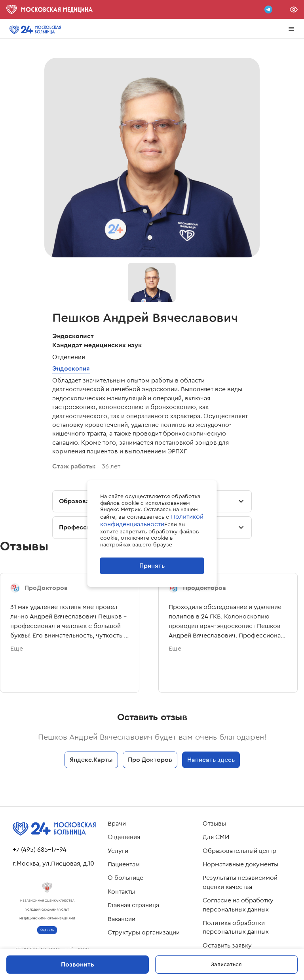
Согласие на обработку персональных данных (238, 905)
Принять (152, 566)
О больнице (125, 878)
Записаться (226, 964)
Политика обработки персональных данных (236, 927)
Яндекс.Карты (91, 760)
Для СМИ (216, 837)
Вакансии (122, 919)
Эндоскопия (71, 368)
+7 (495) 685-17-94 (40, 850)
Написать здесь (211, 760)
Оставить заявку (227, 946)
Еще (17, 649)
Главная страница (133, 905)
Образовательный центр (239, 851)
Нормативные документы (240, 864)
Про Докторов (150, 760)
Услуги (118, 851)
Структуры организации (144, 932)
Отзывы (214, 824)
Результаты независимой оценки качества (240, 882)
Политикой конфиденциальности (152, 520)
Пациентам (124, 864)
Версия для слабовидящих (294, 10)
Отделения (124, 837)
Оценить (47, 930)
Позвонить (78, 964)
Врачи (117, 824)
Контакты (121, 892)
